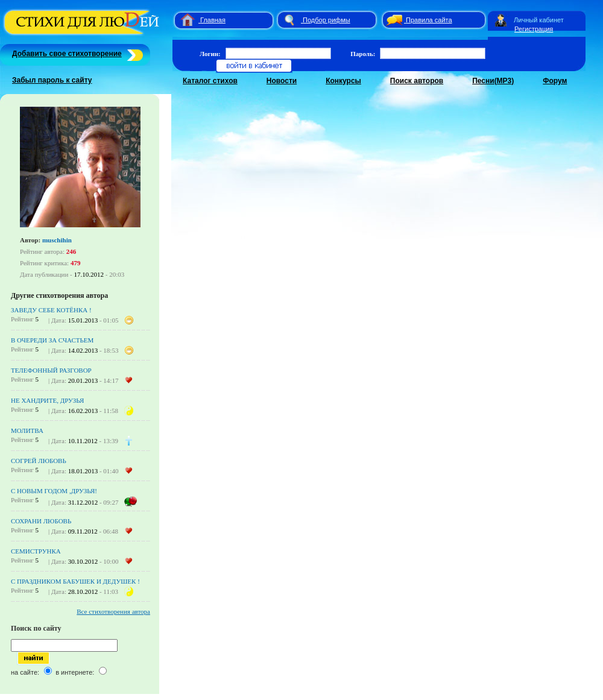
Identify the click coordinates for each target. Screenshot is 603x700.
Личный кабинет (539, 20)
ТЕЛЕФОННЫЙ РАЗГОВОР (51, 370)
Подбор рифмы (327, 20)
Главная (213, 20)
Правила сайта (429, 20)
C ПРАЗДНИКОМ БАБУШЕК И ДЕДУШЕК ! (75, 581)
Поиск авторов (417, 81)
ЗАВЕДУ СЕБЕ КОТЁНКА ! (51, 310)
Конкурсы (343, 81)
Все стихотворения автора (113, 611)
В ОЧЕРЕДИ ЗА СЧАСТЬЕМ (52, 340)
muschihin (57, 240)
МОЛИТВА (27, 430)
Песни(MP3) (493, 81)
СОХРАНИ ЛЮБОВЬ (41, 521)
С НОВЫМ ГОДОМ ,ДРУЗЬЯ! (54, 491)
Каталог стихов (210, 81)
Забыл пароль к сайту (52, 80)
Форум (555, 81)
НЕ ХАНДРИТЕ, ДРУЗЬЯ (47, 400)
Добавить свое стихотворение (67, 54)
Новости (282, 81)
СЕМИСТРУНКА (36, 551)
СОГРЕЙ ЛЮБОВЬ (39, 461)
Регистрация (534, 29)
